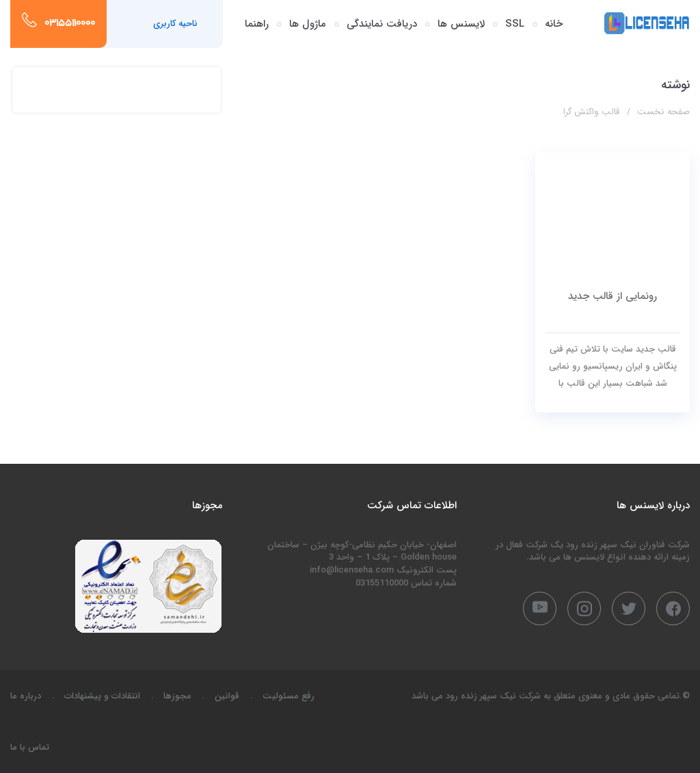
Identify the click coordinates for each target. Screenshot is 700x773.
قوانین (227, 696)
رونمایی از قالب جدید (612, 296)
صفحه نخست (663, 112)
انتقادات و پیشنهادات (102, 696)
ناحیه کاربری (175, 24)
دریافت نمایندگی (382, 24)
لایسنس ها (461, 24)
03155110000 (70, 24)
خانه (554, 24)
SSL (515, 24)
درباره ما (26, 696)
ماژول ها (308, 24)
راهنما (257, 24)
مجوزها (177, 696)
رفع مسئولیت (288, 696)
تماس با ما (30, 747)
